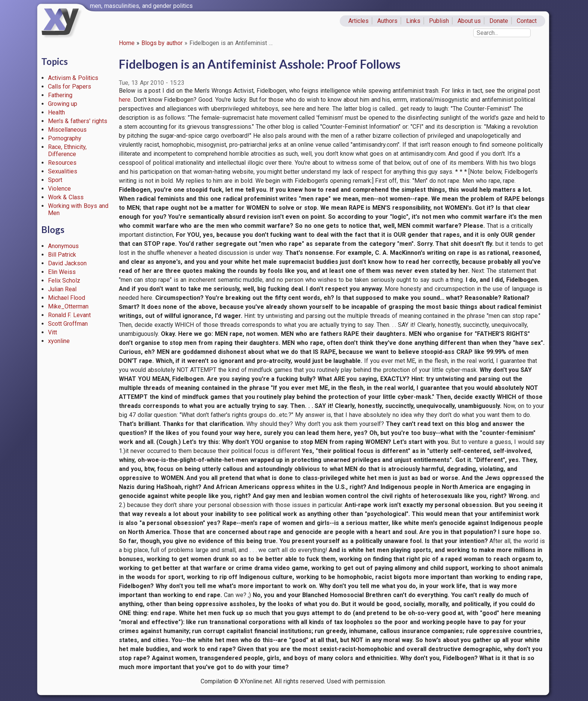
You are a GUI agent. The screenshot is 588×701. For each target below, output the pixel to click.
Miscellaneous (67, 130)
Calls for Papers (70, 86)
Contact (527, 21)
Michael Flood (67, 298)
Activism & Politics (73, 78)
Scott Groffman (68, 324)
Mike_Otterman (68, 306)
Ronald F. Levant (70, 315)
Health (56, 112)
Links (413, 21)
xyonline (59, 341)
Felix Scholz (64, 281)
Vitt (52, 332)
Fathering (60, 95)
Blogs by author (162, 43)
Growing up (63, 104)
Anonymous (63, 246)
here (125, 100)
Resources (62, 163)
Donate (499, 21)
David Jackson (67, 263)
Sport (55, 180)
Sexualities (63, 171)
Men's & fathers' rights (78, 121)
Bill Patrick (62, 255)
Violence (59, 189)
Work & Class (66, 197)
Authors (387, 21)
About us (469, 21)
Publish (439, 21)
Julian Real (62, 289)
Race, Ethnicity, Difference (67, 150)
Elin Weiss (62, 272)
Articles (358, 21)
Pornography (65, 138)
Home (127, 43)
